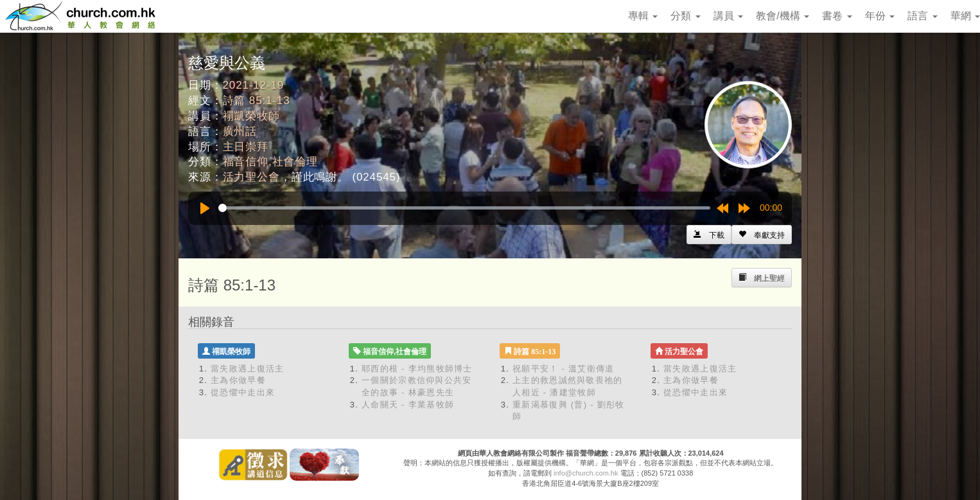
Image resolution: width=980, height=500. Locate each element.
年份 (880, 16)
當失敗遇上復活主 (247, 369)
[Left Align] (762, 235)
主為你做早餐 (238, 380)
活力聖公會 (251, 177)
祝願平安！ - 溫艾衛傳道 (563, 369)
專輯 (643, 16)
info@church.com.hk (586, 473)
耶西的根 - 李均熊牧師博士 (417, 369)
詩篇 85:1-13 (257, 101)
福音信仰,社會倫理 (270, 162)
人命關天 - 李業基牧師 (408, 405)
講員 (728, 16)
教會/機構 (783, 16)
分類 (685, 16)
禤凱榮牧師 (251, 116)
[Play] (205, 208)
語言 (922, 16)
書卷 (837, 16)
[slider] (464, 208)
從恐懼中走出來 (243, 392)
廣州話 (240, 131)
